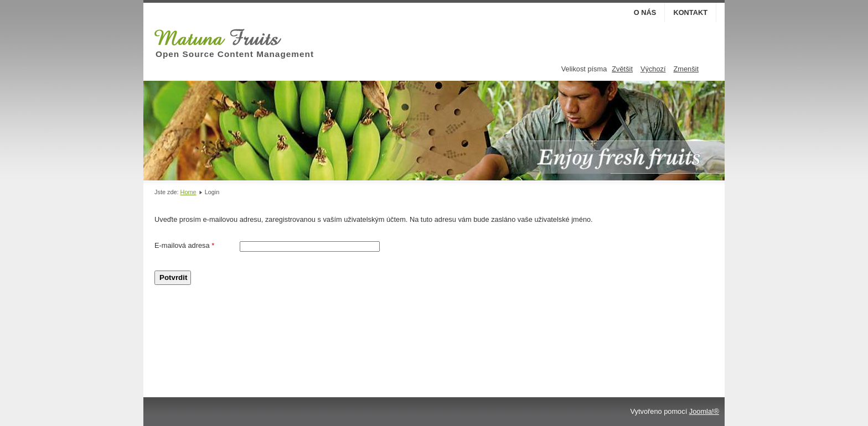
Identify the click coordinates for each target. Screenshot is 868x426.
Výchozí (653, 69)
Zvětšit (622, 69)
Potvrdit (173, 277)
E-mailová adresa (184, 245)
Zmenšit (686, 69)
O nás (645, 12)
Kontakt (690, 12)
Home (188, 192)
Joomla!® (704, 411)
